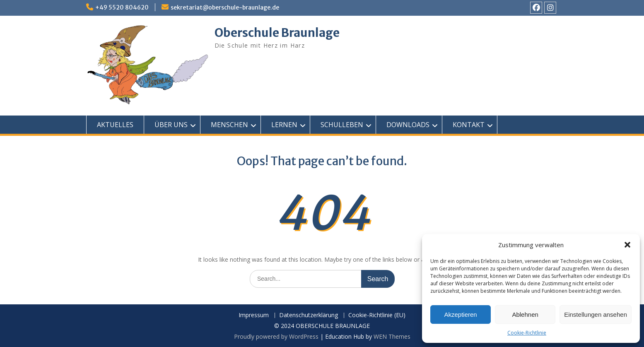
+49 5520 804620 (122, 7)
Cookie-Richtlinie (527, 333)
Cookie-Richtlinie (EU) (377, 315)
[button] (627, 245)
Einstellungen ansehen (596, 314)
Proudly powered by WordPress (276, 336)
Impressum (254, 315)
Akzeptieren (460, 314)
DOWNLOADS (408, 125)
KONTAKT (469, 125)
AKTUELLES (115, 125)
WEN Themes (392, 336)
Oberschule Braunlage (277, 33)
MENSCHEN (229, 125)
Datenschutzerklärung (309, 315)
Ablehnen (525, 314)
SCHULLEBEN (342, 125)
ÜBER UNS (171, 125)
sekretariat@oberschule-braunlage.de (225, 7)
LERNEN (284, 125)
